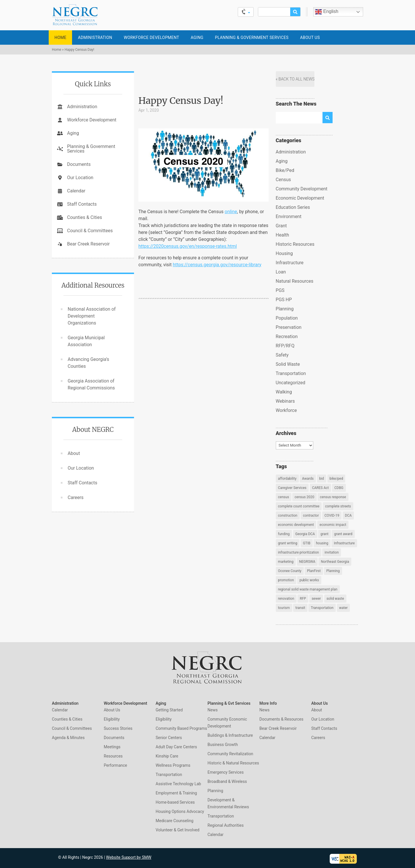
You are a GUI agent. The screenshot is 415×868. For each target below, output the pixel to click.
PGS (280, 290)
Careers (76, 497)
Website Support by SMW (129, 857)
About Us (310, 38)
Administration (95, 38)
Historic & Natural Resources (233, 763)
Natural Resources (295, 281)
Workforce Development (151, 38)
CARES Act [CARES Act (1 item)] (320, 488)
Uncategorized (291, 383)
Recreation (287, 336)
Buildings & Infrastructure (230, 735)
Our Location (80, 178)
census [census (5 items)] (284, 497)
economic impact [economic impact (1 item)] (333, 525)
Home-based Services (175, 802)
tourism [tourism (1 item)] (284, 608)
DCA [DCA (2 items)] (348, 515)
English (327, 12)
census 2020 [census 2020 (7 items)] (304, 497)
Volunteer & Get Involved (178, 830)
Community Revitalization (230, 754)
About (74, 453)
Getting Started (169, 710)
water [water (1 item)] (344, 608)
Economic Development (300, 198)
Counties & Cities (85, 217)
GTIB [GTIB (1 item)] (307, 543)
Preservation (289, 327)
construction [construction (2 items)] (288, 515)
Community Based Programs (181, 728)
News (213, 710)
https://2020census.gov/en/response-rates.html (187, 246)
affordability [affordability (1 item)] (287, 479)
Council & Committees (90, 231)
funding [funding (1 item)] (284, 534)
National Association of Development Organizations (92, 316)
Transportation (291, 373)
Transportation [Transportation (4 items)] (322, 608)
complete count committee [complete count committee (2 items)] (299, 506)
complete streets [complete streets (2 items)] (338, 506)
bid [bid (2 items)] (322, 479)
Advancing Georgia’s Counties (88, 363)
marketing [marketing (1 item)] (286, 562)
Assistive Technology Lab (178, 784)
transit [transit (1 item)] (300, 608)
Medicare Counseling (175, 821)
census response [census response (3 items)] (333, 497)
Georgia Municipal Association (86, 341)
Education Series (293, 207)
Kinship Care (167, 756)
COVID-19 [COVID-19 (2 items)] (332, 515)
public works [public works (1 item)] (309, 580)
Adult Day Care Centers (176, 747)
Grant (281, 226)
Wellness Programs (173, 765)
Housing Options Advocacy (180, 811)
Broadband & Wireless (227, 781)
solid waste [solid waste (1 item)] (335, 599)
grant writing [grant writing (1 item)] (288, 543)
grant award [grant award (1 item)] (343, 534)
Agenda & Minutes (68, 738)
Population (287, 318)
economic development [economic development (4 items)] (296, 525)
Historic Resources (295, 244)
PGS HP (284, 300)
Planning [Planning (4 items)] (333, 571)
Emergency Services (226, 772)
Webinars (285, 401)
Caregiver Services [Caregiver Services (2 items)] (292, 488)
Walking (284, 392)
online (231, 212)
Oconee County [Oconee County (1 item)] (290, 571)
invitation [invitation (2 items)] (332, 552)
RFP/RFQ (285, 346)
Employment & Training (176, 793)
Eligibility (112, 719)
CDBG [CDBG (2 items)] (339, 488)
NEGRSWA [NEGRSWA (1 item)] (307, 562)
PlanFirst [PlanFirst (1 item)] (314, 571)
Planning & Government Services (252, 38)
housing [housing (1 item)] (322, 543)
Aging (197, 38)
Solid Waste (288, 364)
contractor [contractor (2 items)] (311, 515)
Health (283, 235)
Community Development (302, 189)
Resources (113, 756)
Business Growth (223, 745)
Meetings (112, 747)
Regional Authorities (226, 825)
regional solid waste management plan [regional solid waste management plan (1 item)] (308, 589)
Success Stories (118, 728)
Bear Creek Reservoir (88, 244)
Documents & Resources (281, 719)
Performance (115, 765)
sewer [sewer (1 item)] (316, 599)
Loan (281, 272)
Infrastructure (290, 263)
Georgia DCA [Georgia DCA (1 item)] (305, 534)
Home (60, 38)
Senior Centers (169, 738)
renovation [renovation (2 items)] (286, 599)
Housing (284, 253)
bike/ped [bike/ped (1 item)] (336, 479)
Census (283, 180)
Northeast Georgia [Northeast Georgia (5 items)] (335, 562)
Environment (289, 216)
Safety (282, 355)
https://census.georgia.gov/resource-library (217, 265)
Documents (79, 164)
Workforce (286, 410)
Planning (285, 309)
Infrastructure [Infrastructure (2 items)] (344, 543)
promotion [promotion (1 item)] (286, 580)
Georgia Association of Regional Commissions (91, 384)
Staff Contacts (82, 204)
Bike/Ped (285, 170)
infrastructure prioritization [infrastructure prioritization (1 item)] (299, 552)
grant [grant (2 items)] (325, 534)
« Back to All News (295, 79)
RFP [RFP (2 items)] (303, 599)
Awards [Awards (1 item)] (308, 479)
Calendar (76, 191)
